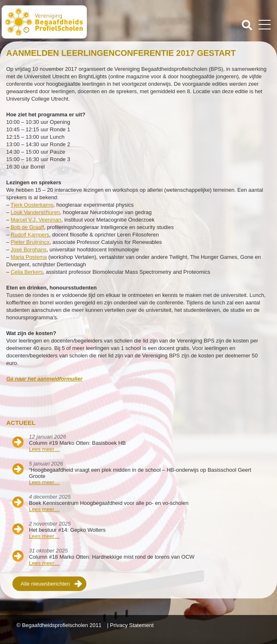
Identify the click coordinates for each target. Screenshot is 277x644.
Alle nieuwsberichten (45, 584)
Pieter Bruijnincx (30, 242)
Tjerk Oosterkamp (32, 205)
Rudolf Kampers (30, 235)
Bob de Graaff (27, 227)
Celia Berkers (27, 272)
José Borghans (29, 250)
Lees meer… (44, 449)
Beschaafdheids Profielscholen (71, 22)
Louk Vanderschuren (35, 212)
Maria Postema (29, 257)
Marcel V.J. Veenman (36, 220)
